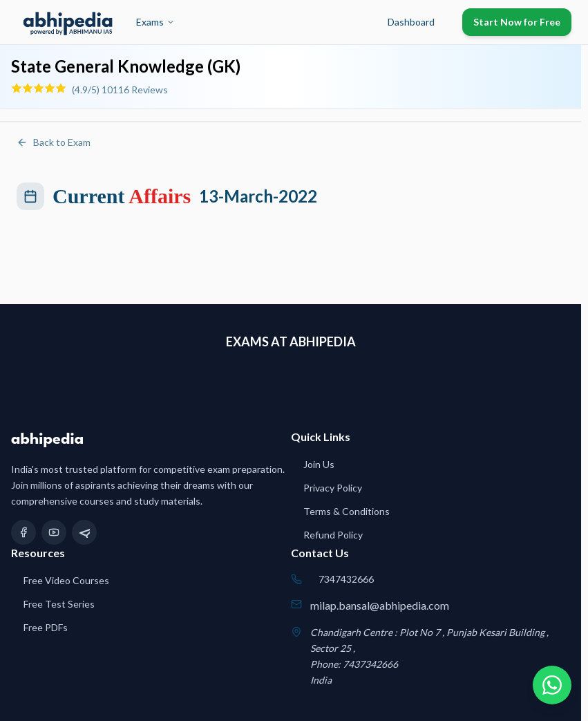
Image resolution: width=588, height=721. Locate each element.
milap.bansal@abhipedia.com (380, 605)
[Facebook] (23, 532)
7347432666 (346, 579)
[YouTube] (54, 532)
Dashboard (411, 22)
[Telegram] (84, 532)
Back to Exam (54, 142)
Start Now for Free (517, 22)
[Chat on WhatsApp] (552, 685)
